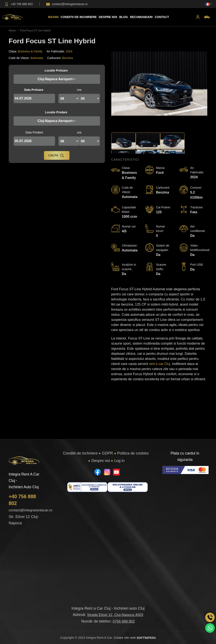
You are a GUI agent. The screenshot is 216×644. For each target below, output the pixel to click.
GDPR (107, 453)
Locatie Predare (56, 112)
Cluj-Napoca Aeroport (57, 79)
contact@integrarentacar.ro (30, 510)
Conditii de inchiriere (79, 17)
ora (79, 90)
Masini (53, 17)
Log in (119, 461)
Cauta (56, 156)
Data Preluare (34, 90)
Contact (162, 17)
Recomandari (141, 17)
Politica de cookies (133, 453)
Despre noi (101, 461)
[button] (198, 17)
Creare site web (135, 638)
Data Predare (34, 132)
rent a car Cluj (160, 364)
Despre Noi (108, 17)
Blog (123, 17)
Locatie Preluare (56, 70)
